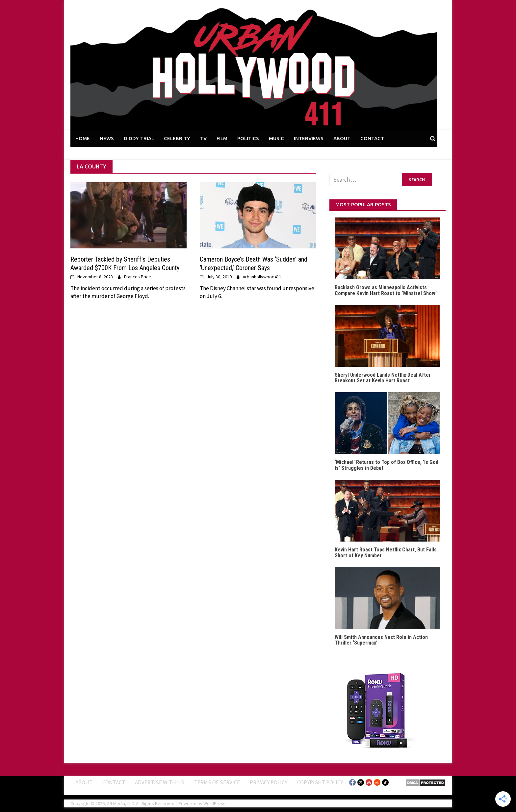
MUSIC (276, 138)
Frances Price (138, 277)
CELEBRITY (177, 138)
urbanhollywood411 (262, 277)
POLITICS (248, 138)
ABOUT (342, 138)
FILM (222, 138)
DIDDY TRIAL (139, 138)
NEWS (107, 138)
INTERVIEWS (309, 138)
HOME (83, 138)
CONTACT (372, 138)
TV (203, 138)
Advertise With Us (160, 782)
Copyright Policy (320, 782)
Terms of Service (217, 782)
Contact (114, 782)
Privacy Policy (269, 782)
